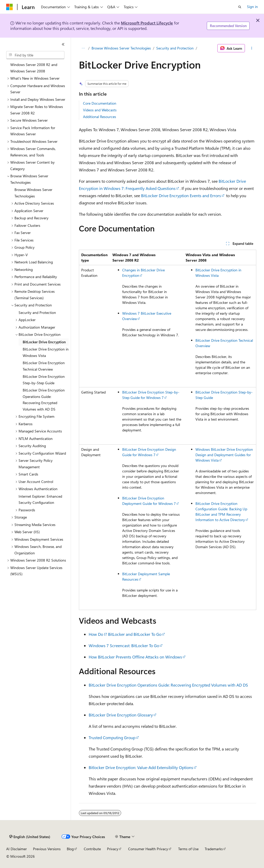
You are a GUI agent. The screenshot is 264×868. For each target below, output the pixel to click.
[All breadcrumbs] (83, 48)
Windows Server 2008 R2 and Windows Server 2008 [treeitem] (34, 68)
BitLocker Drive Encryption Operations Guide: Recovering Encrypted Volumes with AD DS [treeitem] (44, 400)
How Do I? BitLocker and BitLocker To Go (125, 634)
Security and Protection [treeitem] (37, 312)
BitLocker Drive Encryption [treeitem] (44, 342)
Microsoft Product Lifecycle (147, 23)
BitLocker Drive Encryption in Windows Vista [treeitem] (46, 352)
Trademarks (214, 849)
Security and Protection (175, 48)
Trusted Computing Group (112, 737)
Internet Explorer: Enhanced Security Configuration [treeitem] (40, 499)
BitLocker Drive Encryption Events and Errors (181, 195)
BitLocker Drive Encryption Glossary (121, 715)
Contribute (92, 849)
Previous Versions (47, 849)
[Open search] (240, 7)
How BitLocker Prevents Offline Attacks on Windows (135, 657)
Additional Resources (100, 117)
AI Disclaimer (16, 849)
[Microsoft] (10, 7)
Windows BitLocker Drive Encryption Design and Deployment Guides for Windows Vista (224, 455)
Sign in (252, 7)
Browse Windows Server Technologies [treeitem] (33, 193)
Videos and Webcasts (100, 110)
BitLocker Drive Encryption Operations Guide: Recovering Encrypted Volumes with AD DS (168, 685)
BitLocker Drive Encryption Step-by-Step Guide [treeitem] (44, 380)
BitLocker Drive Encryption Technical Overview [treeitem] (44, 366)
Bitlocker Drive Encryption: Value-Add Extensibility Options (141, 767)
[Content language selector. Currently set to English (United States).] (30, 837)
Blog (70, 849)
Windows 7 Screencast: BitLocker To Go (124, 645)
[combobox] (35, 55)
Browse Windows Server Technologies (121, 48)
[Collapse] (63, 44)
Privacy (113, 849)
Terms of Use (188, 849)
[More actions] (251, 48)
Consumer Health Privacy (148, 849)
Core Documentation (100, 103)
